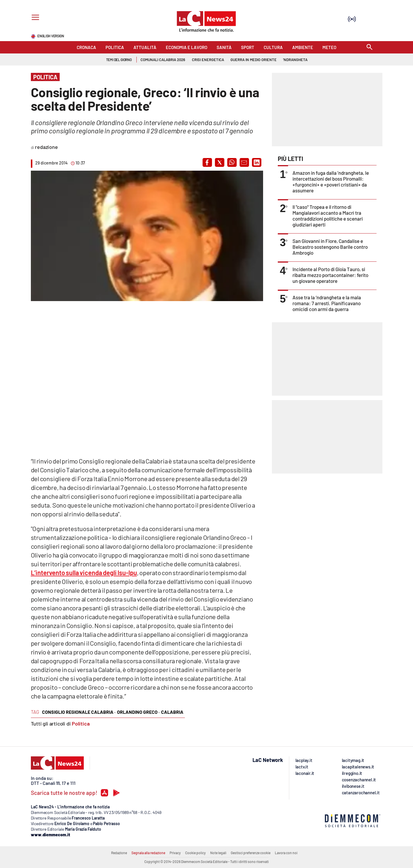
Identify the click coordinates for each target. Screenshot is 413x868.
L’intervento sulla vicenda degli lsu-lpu (84, 572)
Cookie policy (195, 853)
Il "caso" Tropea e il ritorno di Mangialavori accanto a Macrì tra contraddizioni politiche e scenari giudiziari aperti (328, 216)
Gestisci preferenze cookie (251, 853)
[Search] (369, 47)
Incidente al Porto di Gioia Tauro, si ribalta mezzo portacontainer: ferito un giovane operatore (330, 275)
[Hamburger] (34, 18)
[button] (207, 162)
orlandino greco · (138, 712)
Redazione (119, 853)
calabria (172, 712)
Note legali (218, 853)
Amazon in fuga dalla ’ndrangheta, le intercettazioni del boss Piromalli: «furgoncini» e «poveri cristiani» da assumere (331, 182)
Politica (81, 723)
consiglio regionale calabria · (79, 712)
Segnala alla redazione (148, 853)
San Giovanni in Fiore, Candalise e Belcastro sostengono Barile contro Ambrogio (330, 247)
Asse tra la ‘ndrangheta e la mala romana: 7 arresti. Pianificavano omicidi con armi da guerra (327, 303)
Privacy (175, 853)
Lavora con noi (286, 853)
